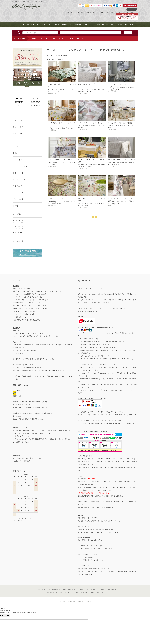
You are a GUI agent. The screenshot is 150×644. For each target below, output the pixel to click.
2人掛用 (34, 39)
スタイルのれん (110, 25)
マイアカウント (116, 12)
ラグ (38, 25)
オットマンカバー (20, 127)
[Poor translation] (7, 615)
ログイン (133, 12)
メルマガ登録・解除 (83, 590)
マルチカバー (100, 25)
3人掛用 (41, 39)
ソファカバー (21, 25)
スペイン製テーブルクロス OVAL (90, 123)
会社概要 (70, 12)
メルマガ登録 (105, 12)
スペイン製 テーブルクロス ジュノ (61, 198)
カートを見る (85, 593)
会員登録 (125, 12)
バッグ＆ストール (122, 25)
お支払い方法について (54, 590)
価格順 (58, 55)
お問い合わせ (90, 12)
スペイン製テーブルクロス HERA (60, 160)
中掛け (49, 25)
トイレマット (79, 25)
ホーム (34, 590)
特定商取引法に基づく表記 (54, 593)
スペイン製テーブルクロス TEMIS (120, 123)
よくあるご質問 (79, 12)
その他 (131, 25)
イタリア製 (71, 39)
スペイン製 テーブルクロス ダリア (121, 198)
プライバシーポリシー (97, 593)
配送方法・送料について (68, 590)
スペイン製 (80, 39)
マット (43, 25)
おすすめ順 (51, 55)
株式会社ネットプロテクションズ (103, 482)
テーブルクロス (89, 25)
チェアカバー (31, 25)
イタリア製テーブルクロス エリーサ (120, 84)
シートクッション (67, 25)
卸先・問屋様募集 (113, 590)
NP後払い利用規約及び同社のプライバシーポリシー (94, 487)
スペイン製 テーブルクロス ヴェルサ (121, 160)
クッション (57, 25)
